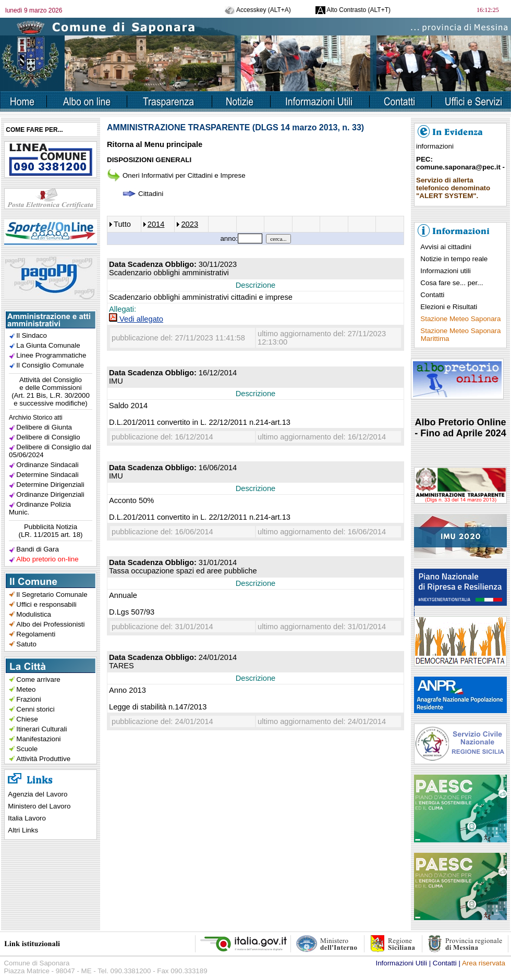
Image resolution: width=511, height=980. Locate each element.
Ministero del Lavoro (39, 806)
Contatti (432, 295)
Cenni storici (35, 709)
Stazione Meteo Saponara (460, 319)
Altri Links (23, 830)
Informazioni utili (445, 271)
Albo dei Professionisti (50, 624)
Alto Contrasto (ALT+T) (353, 10)
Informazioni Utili (401, 963)
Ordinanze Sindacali (47, 465)
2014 (156, 224)
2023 (190, 224)
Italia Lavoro (27, 818)
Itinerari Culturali (41, 729)
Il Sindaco (32, 335)
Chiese (27, 719)
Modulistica (34, 614)
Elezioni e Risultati (449, 307)
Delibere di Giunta (44, 427)
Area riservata (484, 963)
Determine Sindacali (47, 475)
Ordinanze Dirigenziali (50, 494)
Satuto (26, 644)
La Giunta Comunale (48, 345)
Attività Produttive (43, 759)
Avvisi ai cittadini (446, 247)
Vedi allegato (136, 319)
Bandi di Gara (38, 549)
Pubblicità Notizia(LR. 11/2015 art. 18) (51, 531)
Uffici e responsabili (46, 604)
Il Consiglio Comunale (50, 365)
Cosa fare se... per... (452, 283)
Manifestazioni (38, 739)
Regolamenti (36, 634)
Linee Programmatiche (51, 355)
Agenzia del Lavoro (38, 794)
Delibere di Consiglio (48, 437)
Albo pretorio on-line (47, 559)
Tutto (122, 224)
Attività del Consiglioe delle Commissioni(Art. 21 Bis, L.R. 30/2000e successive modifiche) (51, 391)
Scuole (27, 749)
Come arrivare (38, 679)
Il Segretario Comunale (52, 595)
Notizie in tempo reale (454, 259)
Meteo (26, 689)
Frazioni (28, 699)
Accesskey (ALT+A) (258, 10)
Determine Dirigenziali (50, 485)
